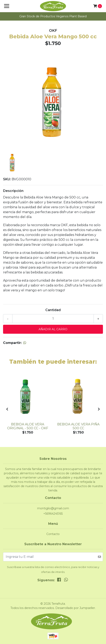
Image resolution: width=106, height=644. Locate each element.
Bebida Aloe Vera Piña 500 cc (78, 426)
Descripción (13, 191)
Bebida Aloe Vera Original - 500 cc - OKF (28, 426)
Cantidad (53, 310)
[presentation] (7, 409)
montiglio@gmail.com (53, 508)
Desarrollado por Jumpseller (75, 608)
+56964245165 (53, 514)
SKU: (7, 179)
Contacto (53, 534)
